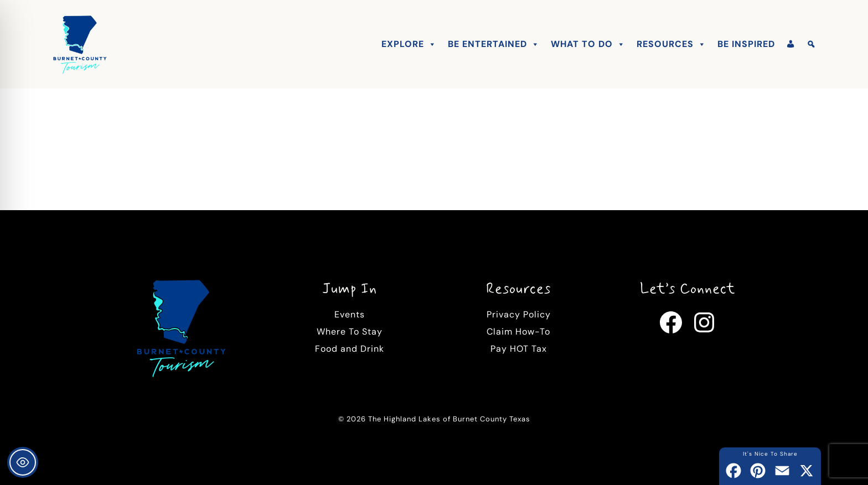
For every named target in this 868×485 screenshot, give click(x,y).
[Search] (811, 44)
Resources (671, 44)
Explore (409, 44)
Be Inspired (746, 44)
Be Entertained (494, 44)
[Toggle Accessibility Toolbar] (23, 462)
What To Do (588, 44)
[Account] (791, 44)
